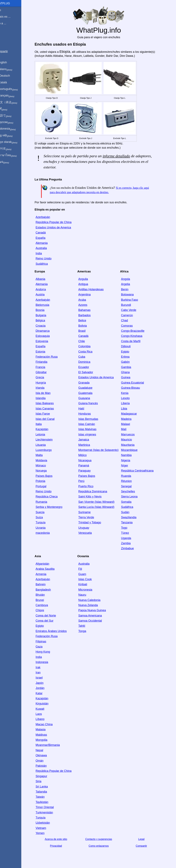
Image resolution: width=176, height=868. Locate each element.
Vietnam (45, 828)
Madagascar (133, 414)
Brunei (44, 600)
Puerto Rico (90, 486)
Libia (128, 409)
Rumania (45, 502)
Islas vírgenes (91, 434)
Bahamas (88, 310)
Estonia (44, 352)
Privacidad (60, 846)
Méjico (86, 455)
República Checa (50, 497)
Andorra (45, 289)
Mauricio (130, 440)
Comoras (131, 326)
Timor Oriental (48, 807)
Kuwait (44, 709)
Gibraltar (45, 372)
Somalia (130, 502)
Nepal (43, 750)
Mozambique (133, 450)
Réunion (130, 481)
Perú (85, 481)
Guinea (129, 377)
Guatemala (89, 393)
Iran (42, 673)
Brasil (86, 331)
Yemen (44, 833)
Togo (128, 528)
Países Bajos (48, 476)
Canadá (44, 233)
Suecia (44, 512)
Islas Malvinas (91, 429)
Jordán (44, 688)
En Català (8, 82)
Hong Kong (47, 652)
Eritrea (129, 357)
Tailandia (45, 792)
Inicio (5, 10)
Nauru (86, 595)
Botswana (131, 295)
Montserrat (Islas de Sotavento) (102, 450)
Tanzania (131, 522)
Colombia (88, 346)
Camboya (46, 605)
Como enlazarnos (102, 846)
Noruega (45, 471)
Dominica (88, 362)
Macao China (48, 724)
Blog (5, 35)
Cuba (85, 357)
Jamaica (87, 440)
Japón (43, 683)
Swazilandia (132, 517)
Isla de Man (47, 393)
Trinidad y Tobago (93, 522)
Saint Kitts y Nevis (94, 497)
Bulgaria (45, 315)
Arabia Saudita (49, 569)
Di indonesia (13, 129)
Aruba (86, 300)
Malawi (129, 424)
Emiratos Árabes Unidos (55, 631)
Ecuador (87, 367)
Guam (86, 574)
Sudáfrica (45, 264)
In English (8, 62)
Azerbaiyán (47, 217)
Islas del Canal (49, 419)
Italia (42, 424)
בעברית (9, 162)
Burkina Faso (133, 300)
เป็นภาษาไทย (13, 155)
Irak (42, 667)
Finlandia (45, 362)
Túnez (129, 533)
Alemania (45, 243)
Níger (128, 466)
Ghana (129, 372)
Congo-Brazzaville (136, 331)
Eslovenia (46, 341)
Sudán (129, 512)
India (43, 253)
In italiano (11, 69)
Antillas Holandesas (95, 289)
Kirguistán (46, 704)
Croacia (44, 326)
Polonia (44, 481)
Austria (44, 295)
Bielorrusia (46, 305)
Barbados (88, 315)
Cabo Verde (132, 310)
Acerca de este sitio (60, 839)
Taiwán (44, 797)
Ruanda (130, 476)
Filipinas (45, 641)
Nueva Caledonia (93, 600)
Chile (85, 341)
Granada (88, 383)
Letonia (44, 434)
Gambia (130, 367)
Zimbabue (131, 548)
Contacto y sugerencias (102, 839)
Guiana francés (92, 403)
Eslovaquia (46, 336)
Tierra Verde (90, 517)
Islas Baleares (48, 403)
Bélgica (44, 320)
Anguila (87, 279)
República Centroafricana (141, 471)
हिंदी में (8, 109)
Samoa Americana (94, 616)
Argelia (129, 284)
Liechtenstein (48, 440)
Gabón (129, 362)
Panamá (87, 466)
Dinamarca (46, 331)
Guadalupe (89, 388)
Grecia (44, 377)
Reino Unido (47, 259)
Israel (43, 678)
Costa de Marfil (134, 341)
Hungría (45, 383)
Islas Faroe (47, 414)
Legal (145, 839)
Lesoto (129, 398)
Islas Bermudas (92, 419)
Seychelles (132, 491)
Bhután (44, 595)
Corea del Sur (48, 621)
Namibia (130, 455)
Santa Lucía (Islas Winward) (100, 507)
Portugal (45, 486)
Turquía (44, 522)
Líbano (44, 719)
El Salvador (89, 372)
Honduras (88, 414)
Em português (14, 89)
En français (12, 96)
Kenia (128, 393)
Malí (127, 429)
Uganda (130, 538)
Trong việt (11, 135)
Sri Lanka (45, 787)
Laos (43, 714)
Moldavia (45, 460)
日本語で (10, 116)
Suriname (88, 512)
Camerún (131, 315)
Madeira (130, 419)
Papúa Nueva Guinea (96, 610)
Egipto (129, 352)
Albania (44, 279)
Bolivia (86, 326)
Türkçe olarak (13, 142)
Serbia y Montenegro (53, 507)
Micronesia (89, 590)
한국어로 (10, 149)
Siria (42, 781)
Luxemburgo (47, 450)
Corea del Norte (50, 616)
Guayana (88, 398)
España (44, 238)
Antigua (87, 284)
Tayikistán (46, 802)
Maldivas (45, 735)
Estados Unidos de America (57, 227)
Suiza (43, 517)
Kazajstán (46, 429)
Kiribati (86, 584)
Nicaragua (89, 460)
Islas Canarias (49, 409)
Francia (44, 367)
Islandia (44, 398)
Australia (45, 248)
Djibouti (130, 346)
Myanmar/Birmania (51, 745)
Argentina (88, 295)
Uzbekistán (47, 823)
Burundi (130, 305)
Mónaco (45, 466)
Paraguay (88, 471)
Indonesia (46, 662)
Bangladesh (47, 590)
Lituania (44, 445)
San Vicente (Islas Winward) (100, 502)
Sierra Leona (133, 497)
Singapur (45, 776)
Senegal (130, 486)
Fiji (84, 569)
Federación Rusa (50, 357)
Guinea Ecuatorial (136, 383)
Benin (128, 289)
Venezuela (89, 533)
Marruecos (132, 434)
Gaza (43, 647)
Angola (129, 279)
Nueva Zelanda (92, 605)
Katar (43, 693)
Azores (86, 305)
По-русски (11, 122)
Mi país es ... (10, 17)
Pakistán (45, 766)
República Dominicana (96, 491)
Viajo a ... (8, 23)
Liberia (129, 403)
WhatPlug (10, 3)
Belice (86, 320)
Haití (85, 409)
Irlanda (44, 388)
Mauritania (131, 445)
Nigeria (129, 460)
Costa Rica (89, 352)
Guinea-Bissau (134, 388)
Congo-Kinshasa (135, 336)
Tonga (86, 631)
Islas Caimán (90, 424)
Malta (43, 455)
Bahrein (44, 584)
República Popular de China (57, 222)
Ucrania (44, 528)
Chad (128, 320)
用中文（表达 (13, 102)
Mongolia (45, 740)
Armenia (45, 574)
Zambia (130, 543)
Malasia (44, 729)
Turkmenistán (48, 812)
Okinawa (45, 755)
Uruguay (87, 528)
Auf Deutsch (10, 76)
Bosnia (44, 310)
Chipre (44, 610)
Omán (43, 761)
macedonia (46, 533)
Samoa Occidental (94, 621)
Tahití (85, 626)
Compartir (145, 846)
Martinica (88, 445)
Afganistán (46, 564)
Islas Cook (89, 579)
